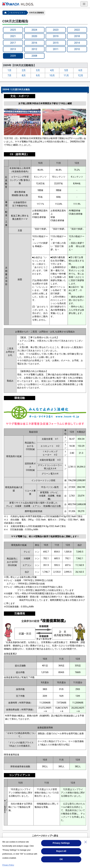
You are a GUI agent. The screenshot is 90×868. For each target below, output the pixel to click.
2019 (56, 36)
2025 (13, 30)
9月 (38, 75)
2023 (56, 30)
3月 (38, 70)
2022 (77, 30)
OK (61, 859)
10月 (52, 75)
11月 (66, 75)
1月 (9, 70)
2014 (77, 43)
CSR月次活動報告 (37, 13)
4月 (52, 70)
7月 (9, 75)
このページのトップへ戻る (45, 836)
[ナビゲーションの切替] (84, 4)
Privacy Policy (8, 865)
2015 (56, 43)
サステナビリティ (18, 13)
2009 (13, 56)
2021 (13, 36)
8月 (24, 75)
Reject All (61, 851)
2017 (13, 43)
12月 (80, 75)
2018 (77, 36)
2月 (24, 70)
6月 (81, 70)
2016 (34, 43)
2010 (77, 49)
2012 (34, 49)
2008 (34, 56)
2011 (56, 49)
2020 (34, 36)
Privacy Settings (61, 843)
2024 (34, 30)
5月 (66, 70)
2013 (13, 49)
